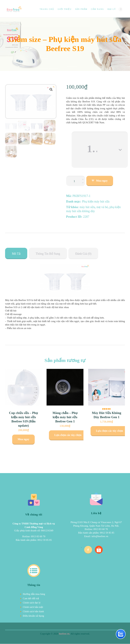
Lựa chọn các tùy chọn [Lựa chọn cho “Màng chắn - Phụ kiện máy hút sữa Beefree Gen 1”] (68, 435)
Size (69, 134)
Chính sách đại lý (32, 603)
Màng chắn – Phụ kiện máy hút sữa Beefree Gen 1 (65, 417)
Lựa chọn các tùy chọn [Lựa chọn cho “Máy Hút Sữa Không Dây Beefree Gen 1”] (110, 431)
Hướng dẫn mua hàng (34, 594)
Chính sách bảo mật (33, 607)
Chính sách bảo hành (33, 611)
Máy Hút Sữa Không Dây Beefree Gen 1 (107, 415)
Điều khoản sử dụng (33, 616)
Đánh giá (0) (83, 254)
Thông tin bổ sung (48, 254)
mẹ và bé (102, 207)
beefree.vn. (64, 634)
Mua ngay (102, 181)
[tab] (16, 253)
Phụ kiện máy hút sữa (96, 201)
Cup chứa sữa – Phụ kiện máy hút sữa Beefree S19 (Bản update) (23, 419)
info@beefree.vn (100, 536)
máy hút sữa (87, 207)
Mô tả (16, 254)
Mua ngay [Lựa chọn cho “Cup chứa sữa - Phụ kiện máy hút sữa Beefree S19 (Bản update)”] (23, 439)
